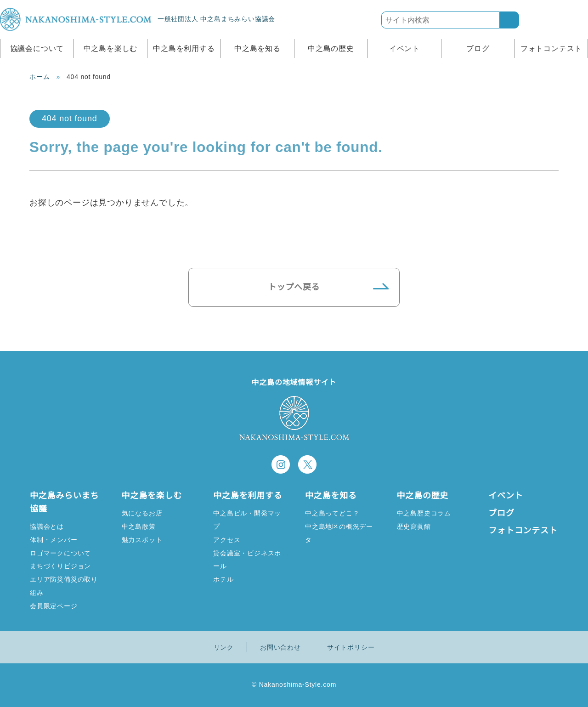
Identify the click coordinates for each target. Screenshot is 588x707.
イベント (404, 48)
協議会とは (47, 526)
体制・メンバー (54, 540)
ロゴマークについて (60, 553)
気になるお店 (142, 513)
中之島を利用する (184, 48)
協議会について (37, 48)
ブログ (478, 48)
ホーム (40, 77)
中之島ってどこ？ (332, 513)
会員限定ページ (54, 606)
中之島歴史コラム (424, 513)
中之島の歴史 (331, 48)
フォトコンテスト (551, 48)
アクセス (226, 540)
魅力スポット (142, 540)
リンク (224, 647)
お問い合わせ (280, 647)
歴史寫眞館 (414, 526)
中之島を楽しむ (111, 48)
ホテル (223, 579)
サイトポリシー (351, 647)
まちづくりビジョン (60, 566)
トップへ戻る (294, 287)
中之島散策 (139, 526)
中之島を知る (257, 48)
